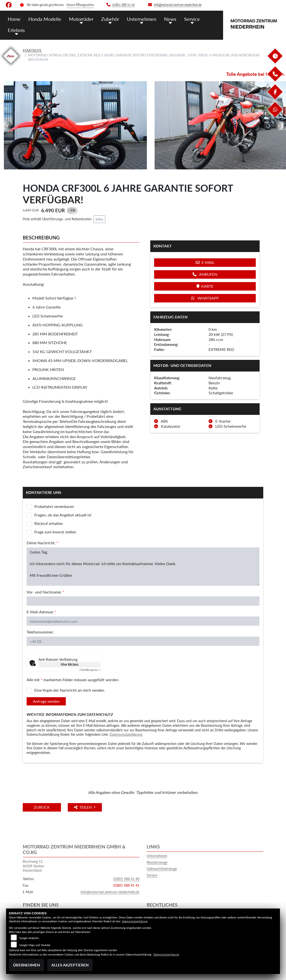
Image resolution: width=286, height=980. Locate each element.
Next (279, 126)
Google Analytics (29, 938)
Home (14, 19)
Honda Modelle (44, 19)
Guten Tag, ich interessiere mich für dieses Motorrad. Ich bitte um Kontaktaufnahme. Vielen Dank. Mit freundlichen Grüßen (143, 567)
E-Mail (205, 262)
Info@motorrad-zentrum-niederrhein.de (110, 892)
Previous (7, 126)
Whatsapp (205, 298)
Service (187, 19)
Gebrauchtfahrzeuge (162, 869)
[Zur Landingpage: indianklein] (11, 64)
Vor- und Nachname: (45, 592)
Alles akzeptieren (70, 965)
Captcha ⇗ (90, 670)
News (166, 19)
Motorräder (79, 19)
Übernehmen (26, 965)
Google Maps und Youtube (35, 945)
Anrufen (205, 274)
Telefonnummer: (40, 632)
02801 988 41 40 (126, 879)
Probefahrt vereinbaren (54, 506)
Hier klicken (70, 664)
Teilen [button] (85, 807)
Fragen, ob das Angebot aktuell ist (63, 515)
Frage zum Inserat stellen (55, 532)
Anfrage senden (46, 701)
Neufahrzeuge (157, 862)
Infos (99, 219)
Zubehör (107, 19)
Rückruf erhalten (49, 523)
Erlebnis (16, 30)
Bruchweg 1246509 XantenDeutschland (33, 866)
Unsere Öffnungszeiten (80, 5)
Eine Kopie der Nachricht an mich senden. (70, 690)
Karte (205, 286)
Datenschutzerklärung (126, 734)
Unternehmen (138, 19)
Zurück (43, 807)
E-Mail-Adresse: (41, 612)
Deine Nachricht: (42, 543)
